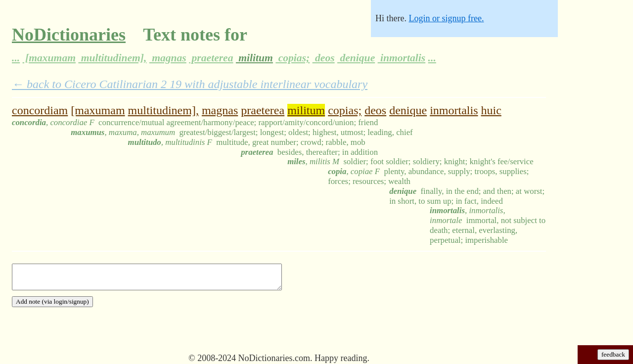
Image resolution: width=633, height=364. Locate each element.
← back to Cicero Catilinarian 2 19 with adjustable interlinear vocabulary (190, 84)
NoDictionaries (69, 35)
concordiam (40, 110)
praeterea (211, 58)
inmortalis (402, 58)
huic (491, 110)
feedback (613, 354)
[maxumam (49, 58)
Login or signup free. (446, 18)
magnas (168, 58)
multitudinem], (112, 58)
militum (254, 58)
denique (356, 58)
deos (324, 58)
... (16, 58)
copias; (293, 58)
